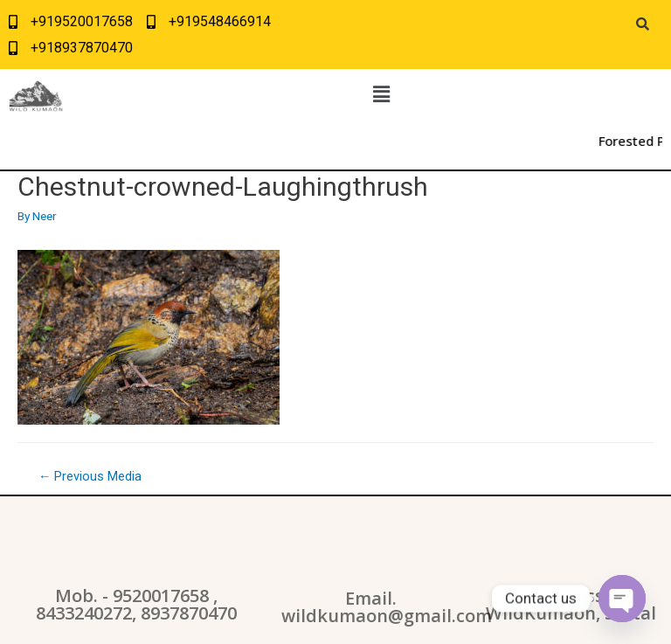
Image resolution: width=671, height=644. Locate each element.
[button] (381, 94)
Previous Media (90, 476)
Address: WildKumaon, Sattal (571, 604)
